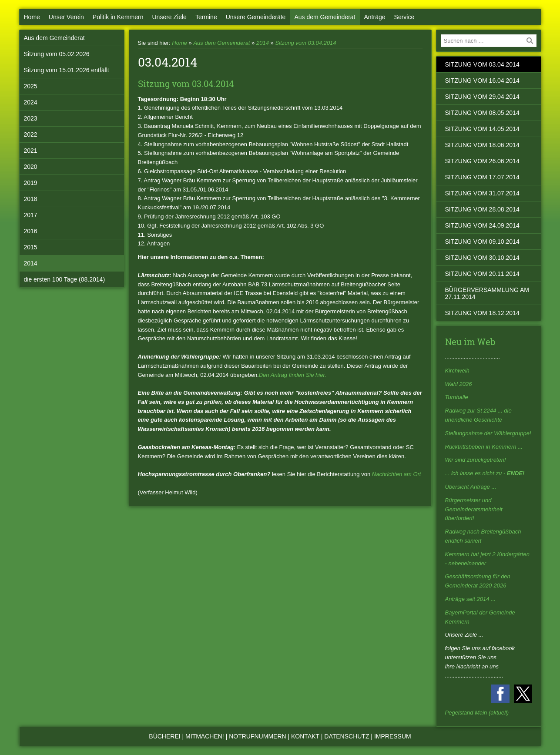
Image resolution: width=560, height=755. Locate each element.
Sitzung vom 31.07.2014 (482, 193)
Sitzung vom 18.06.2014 (482, 145)
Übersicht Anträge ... (471, 487)
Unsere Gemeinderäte (256, 17)
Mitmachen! (205, 736)
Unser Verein (66, 17)
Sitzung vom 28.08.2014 (482, 209)
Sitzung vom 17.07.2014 (482, 177)
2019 (31, 183)
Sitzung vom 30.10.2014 (482, 258)
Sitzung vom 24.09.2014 (482, 225)
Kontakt (305, 736)
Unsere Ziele (169, 17)
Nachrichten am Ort (397, 474)
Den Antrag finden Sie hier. (293, 375)
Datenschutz (347, 736)
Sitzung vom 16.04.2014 (482, 81)
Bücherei (164, 736)
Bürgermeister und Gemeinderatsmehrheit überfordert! (474, 509)
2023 (31, 118)
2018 (31, 199)
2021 (31, 151)
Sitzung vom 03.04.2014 (305, 43)
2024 (31, 102)
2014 (31, 263)
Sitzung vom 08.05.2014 (482, 113)
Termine (206, 17)
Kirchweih (457, 371)
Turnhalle (457, 397)
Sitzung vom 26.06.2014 (482, 161)
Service (404, 17)
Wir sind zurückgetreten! (476, 460)
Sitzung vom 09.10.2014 (482, 242)
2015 (31, 247)
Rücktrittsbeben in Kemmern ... (484, 447)
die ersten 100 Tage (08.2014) (65, 279)
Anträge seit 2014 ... (470, 599)
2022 (31, 134)
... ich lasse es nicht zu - (485, 473)
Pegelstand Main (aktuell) (477, 713)
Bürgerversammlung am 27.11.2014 (487, 293)
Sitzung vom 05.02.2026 (57, 54)
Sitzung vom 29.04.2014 (482, 97)
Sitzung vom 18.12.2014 (482, 313)
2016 (31, 231)
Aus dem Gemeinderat (325, 17)
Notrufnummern (257, 736)
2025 (31, 86)
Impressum (393, 736)
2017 (31, 215)
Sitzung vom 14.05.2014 (482, 129)
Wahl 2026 (459, 384)
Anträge (375, 17)
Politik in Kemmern (118, 17)
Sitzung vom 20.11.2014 (482, 274)
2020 (31, 167)
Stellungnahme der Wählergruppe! (488, 433)
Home (32, 17)
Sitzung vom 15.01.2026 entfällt (67, 70)
